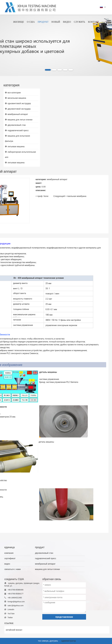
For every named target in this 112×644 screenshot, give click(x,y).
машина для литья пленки (20, 120)
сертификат (10, 558)
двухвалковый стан (17, 125)
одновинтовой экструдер (19, 103)
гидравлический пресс (18, 130)
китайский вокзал (14, 630)
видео (7, 564)
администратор (69, 641)
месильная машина (17, 98)
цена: (38, 187)
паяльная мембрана (77, 196)
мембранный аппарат (18, 114)
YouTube (11, 614)
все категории (14, 93)
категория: (41, 179)
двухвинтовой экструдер (19, 109)
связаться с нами (13, 569)
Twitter (10, 618)
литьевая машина (16, 147)
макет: (39, 183)
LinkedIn (11, 610)
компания (9, 553)
